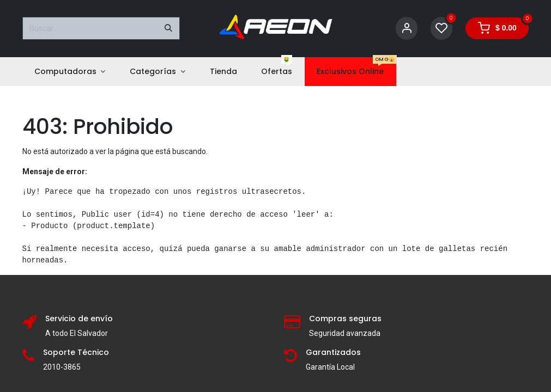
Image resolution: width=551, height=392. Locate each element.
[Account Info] (407, 29)
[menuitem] (70, 72)
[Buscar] (168, 28)
